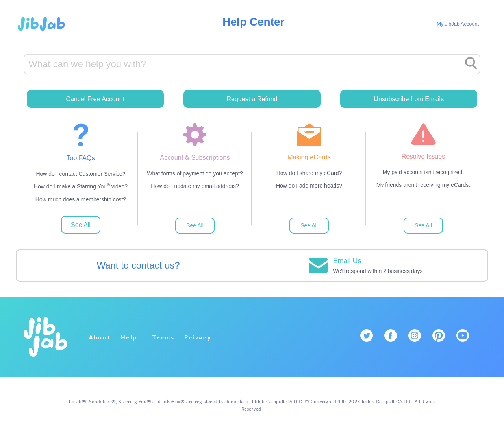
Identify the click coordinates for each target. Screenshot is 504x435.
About (100, 338)
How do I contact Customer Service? (81, 174)
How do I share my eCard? (309, 173)
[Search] (252, 64)
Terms (163, 338)
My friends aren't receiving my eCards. (423, 185)
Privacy (198, 338)
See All (81, 225)
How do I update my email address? (195, 186)
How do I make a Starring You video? (81, 186)
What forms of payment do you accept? (195, 173)
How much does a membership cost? (81, 199)
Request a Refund (252, 99)
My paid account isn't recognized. (423, 172)
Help (129, 338)
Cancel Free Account (95, 99)
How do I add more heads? (309, 186)
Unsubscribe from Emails (409, 99)
